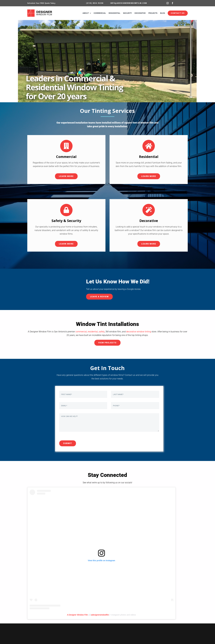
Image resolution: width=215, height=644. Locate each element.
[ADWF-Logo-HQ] (40, 10)
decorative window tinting (139, 332)
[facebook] (172, 3)
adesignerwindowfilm (100, 615)
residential (93, 332)
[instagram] (168, 3)
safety (102, 332)
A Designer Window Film (78, 615)
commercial (81, 332)
